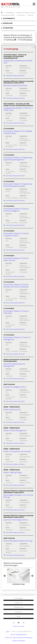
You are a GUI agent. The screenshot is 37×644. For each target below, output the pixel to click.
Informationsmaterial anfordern (14, 76)
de (24, 623)
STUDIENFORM (8, 28)
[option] (18, 577)
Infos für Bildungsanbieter (18, 634)
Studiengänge (10, 13)
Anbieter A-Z (19, 603)
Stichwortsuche (18, 607)
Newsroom (19, 612)
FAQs (18, 617)
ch (14, 623)
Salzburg (31, 15)
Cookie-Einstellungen (19, 641)
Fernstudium (21, 15)
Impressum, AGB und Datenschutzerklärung (19, 638)
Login (7, 631)
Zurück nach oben (18, 626)
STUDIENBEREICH (9, 19)
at (19, 623)
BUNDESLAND (8, 23)
